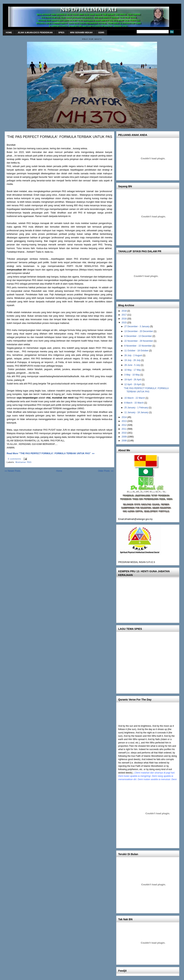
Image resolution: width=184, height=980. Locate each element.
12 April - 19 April (133, 384)
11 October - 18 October (137, 351)
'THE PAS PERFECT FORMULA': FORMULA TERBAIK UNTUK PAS (59, 137)
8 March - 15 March (134, 403)
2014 (125, 417)
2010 (125, 433)
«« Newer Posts (13, 471)
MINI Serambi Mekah (81, 32)
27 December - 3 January (137, 326)
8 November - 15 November (138, 346)
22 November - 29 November (139, 341)
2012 (125, 425)
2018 (125, 311)
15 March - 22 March (135, 398)
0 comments (15, 459)
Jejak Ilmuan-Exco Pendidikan (35, 32)
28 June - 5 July (133, 365)
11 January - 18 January (137, 412)
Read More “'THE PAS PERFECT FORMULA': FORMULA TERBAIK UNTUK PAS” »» (51, 453)
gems (101, 32)
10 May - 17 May (133, 370)
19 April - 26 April (133, 380)
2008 (125, 441)
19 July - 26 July (133, 360)
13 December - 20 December (139, 331)
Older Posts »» (106, 471)
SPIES (61, 32)
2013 (125, 421)
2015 (125, 323)
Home (59, 471)
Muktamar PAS (23, 462)
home (9, 32)
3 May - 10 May (132, 375)
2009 (125, 437)
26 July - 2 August (134, 355)
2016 (125, 319)
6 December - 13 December (138, 336)
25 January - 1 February (137, 408)
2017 (125, 315)
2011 (125, 429)
